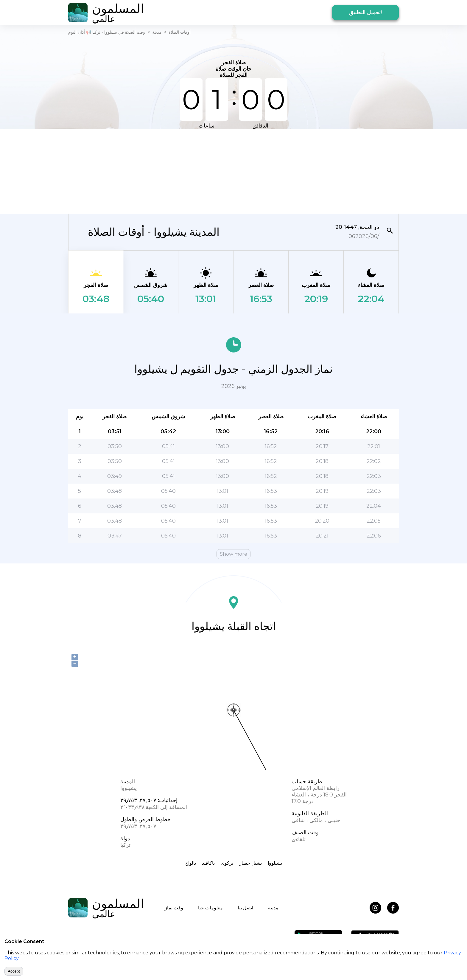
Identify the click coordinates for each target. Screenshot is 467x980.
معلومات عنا (210, 908)
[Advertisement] (233, 171)
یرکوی (227, 863)
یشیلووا (275, 863)
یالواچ (191, 863)
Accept (14, 971)
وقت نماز (174, 908)
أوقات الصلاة (180, 32)
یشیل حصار (250, 863)
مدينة (157, 32)
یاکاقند (208, 863)
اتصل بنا (245, 908)
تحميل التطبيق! (365, 13)
